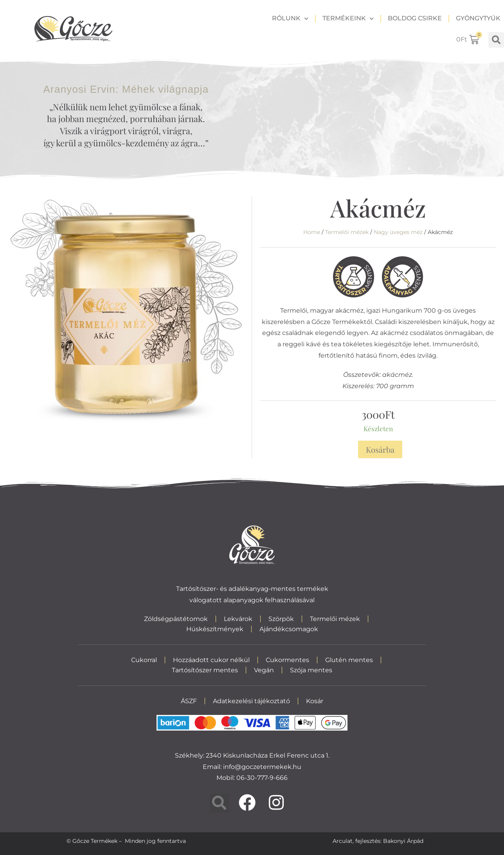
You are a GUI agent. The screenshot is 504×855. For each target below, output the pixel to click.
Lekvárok (238, 619)
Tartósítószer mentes (205, 670)
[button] (496, 40)
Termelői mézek (347, 232)
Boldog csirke (415, 18)
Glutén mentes (349, 660)
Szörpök (281, 619)
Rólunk (290, 19)
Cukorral (144, 660)
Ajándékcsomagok (289, 629)
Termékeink (348, 19)
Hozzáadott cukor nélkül (211, 660)
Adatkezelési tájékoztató (251, 701)
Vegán (264, 670)
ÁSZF (189, 701)
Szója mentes (311, 670)
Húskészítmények (215, 629)
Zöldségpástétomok (176, 619)
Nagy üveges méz (398, 232)
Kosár (315, 701)
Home (312, 232)
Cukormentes (287, 660)
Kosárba (380, 449)
